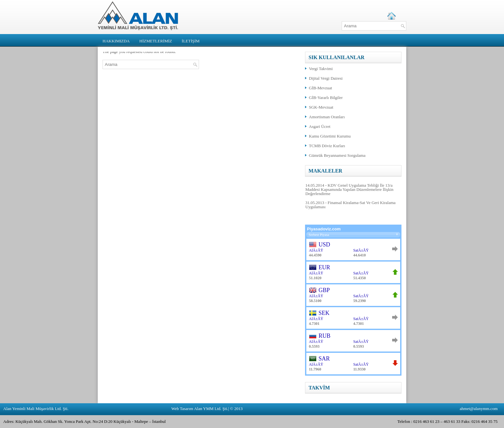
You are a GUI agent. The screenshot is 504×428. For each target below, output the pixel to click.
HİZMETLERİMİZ (156, 41)
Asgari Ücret (320, 126)
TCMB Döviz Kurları (327, 146)
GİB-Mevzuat (320, 88)
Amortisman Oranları (327, 117)
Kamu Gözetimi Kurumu (330, 136)
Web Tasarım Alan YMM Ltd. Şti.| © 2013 (207, 409)
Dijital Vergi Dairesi (326, 78)
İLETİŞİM (191, 41)
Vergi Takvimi (321, 69)
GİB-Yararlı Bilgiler (326, 98)
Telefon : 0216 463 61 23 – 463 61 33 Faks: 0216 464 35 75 (447, 421)
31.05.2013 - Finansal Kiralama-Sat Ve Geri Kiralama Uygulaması (351, 205)
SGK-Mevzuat (321, 107)
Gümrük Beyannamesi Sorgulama (337, 155)
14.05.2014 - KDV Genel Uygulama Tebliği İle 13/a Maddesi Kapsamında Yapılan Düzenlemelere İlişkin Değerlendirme (349, 189)
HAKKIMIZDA (116, 41)
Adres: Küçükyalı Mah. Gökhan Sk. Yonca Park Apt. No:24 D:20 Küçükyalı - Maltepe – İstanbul (85, 421)
